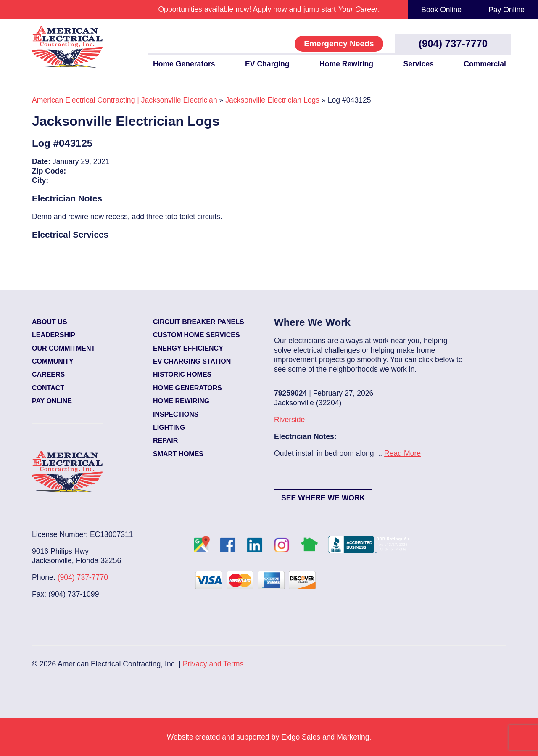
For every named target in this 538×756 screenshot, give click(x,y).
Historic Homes (182, 374)
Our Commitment (63, 348)
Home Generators (184, 64)
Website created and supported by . (269, 737)
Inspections (176, 414)
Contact (48, 388)
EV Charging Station (192, 361)
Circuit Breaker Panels (199, 322)
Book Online (441, 10)
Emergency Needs (339, 44)
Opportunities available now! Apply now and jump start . (269, 9)
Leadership (54, 335)
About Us (50, 322)
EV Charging (267, 64)
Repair (165, 440)
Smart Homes (178, 454)
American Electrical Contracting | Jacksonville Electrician (125, 100)
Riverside (289, 420)
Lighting (169, 427)
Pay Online (506, 10)
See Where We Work (323, 498)
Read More (402, 453)
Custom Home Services (196, 335)
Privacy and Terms (213, 664)
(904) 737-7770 (453, 44)
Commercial (485, 64)
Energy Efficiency (188, 348)
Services (418, 64)
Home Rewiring (346, 64)
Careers (48, 374)
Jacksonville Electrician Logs (272, 100)
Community (53, 361)
